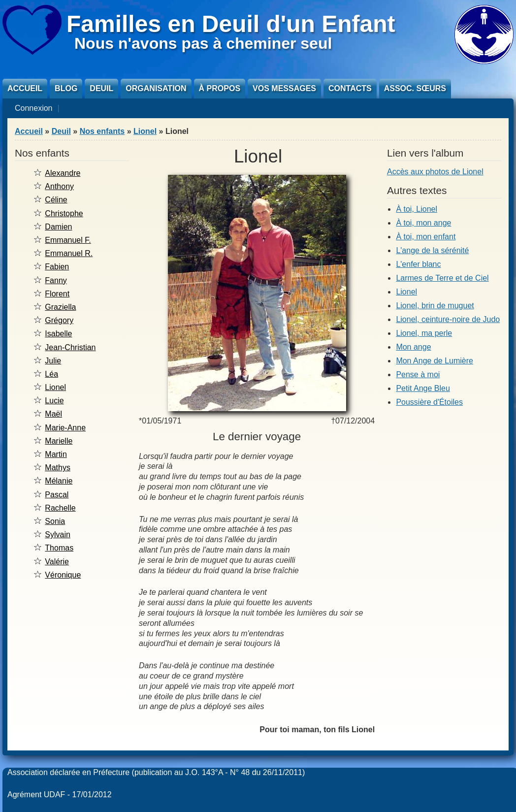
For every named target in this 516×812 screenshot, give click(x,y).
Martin (56, 454)
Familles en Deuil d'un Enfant (231, 24)
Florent (57, 294)
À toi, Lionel (417, 209)
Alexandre (63, 173)
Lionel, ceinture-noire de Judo (448, 319)
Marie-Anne (65, 428)
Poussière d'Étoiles (429, 402)
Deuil (101, 88)
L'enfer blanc (418, 264)
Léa (51, 374)
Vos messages (284, 88)
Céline (56, 200)
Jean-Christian (70, 347)
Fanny (56, 280)
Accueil (25, 88)
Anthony (59, 186)
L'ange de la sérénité (432, 250)
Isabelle (58, 334)
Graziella (60, 307)
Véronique (63, 575)
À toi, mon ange (423, 223)
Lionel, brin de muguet (435, 306)
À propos (220, 88)
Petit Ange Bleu (423, 388)
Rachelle (60, 508)
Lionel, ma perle (424, 333)
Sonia (55, 521)
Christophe (64, 213)
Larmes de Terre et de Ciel (442, 278)
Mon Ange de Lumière (435, 361)
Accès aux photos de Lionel (435, 172)
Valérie (57, 562)
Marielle (59, 441)
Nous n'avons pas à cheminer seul (203, 43)
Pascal (57, 495)
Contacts (350, 88)
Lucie (54, 401)
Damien (58, 227)
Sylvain (58, 535)
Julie (53, 361)
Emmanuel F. (68, 240)
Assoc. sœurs (415, 88)
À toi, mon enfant (426, 237)
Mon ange (413, 347)
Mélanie (59, 481)
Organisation (156, 88)
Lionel (145, 131)
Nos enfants (102, 131)
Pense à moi (418, 374)
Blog (66, 88)
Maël (53, 414)
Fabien (57, 267)
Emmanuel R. (69, 253)
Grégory (59, 320)
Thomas (59, 548)
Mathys (58, 468)
